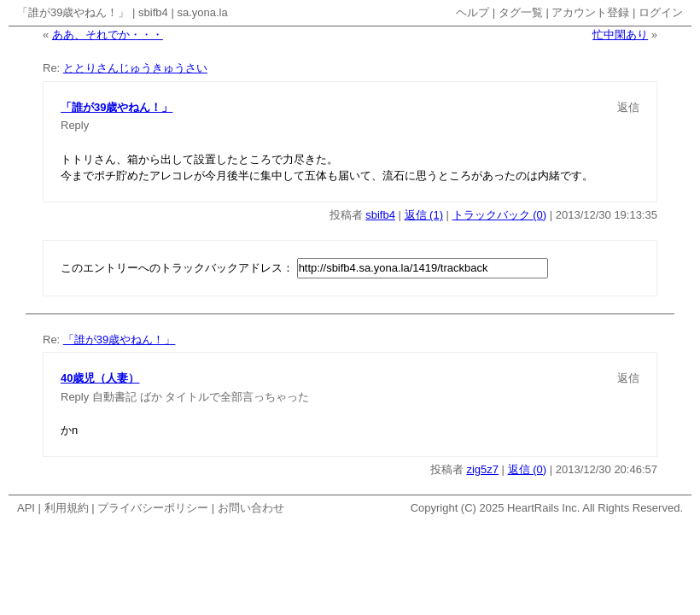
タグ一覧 (521, 12)
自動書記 (114, 397)
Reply (75, 125)
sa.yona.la (202, 12)
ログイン (661, 12)
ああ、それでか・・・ (108, 35)
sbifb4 (153, 12)
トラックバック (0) (500, 215)
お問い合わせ (251, 508)
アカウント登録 (590, 12)
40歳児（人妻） (100, 378)
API (26, 508)
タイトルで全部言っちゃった (237, 397)
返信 (628, 107)
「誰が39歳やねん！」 (73, 12)
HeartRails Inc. (543, 508)
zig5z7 (482, 469)
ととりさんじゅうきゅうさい (135, 68)
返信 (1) (424, 215)
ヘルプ (472, 12)
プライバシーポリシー (153, 508)
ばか (151, 397)
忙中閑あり (620, 35)
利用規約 (67, 508)
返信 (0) (528, 469)
